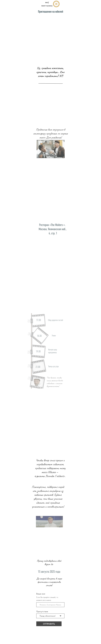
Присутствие (44, 611)
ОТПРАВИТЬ (51, 624)
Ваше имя (43, 594)
